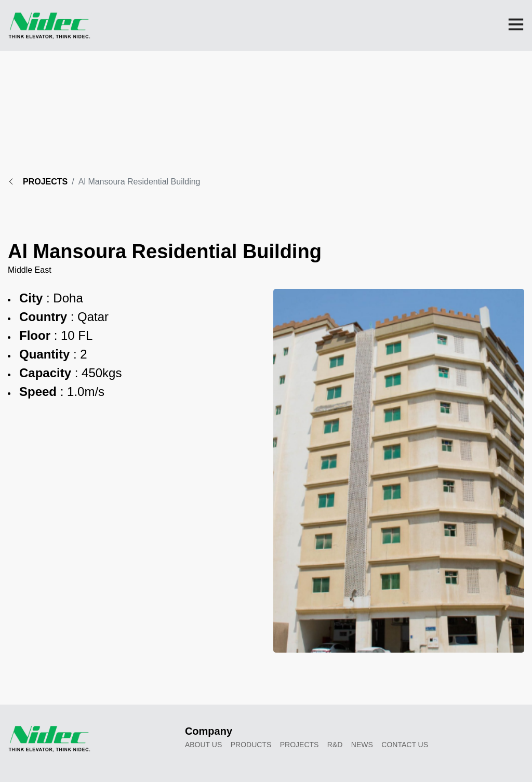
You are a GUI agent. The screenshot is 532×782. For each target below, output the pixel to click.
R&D (335, 745)
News (362, 745)
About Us (203, 745)
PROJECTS (38, 182)
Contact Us (405, 745)
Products (251, 745)
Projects (300, 745)
